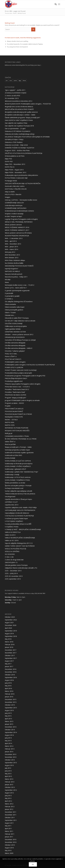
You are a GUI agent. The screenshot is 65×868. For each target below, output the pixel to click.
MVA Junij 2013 (10, 252)
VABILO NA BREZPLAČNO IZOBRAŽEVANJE (20, 538)
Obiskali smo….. (10, 315)
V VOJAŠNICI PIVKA (12, 527)
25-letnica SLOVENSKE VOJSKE (16, 93)
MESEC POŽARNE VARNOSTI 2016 (17, 227)
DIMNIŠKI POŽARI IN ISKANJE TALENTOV (20, 148)
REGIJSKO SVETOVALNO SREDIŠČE (17, 431)
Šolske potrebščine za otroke (15, 483)
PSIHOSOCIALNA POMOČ (14, 411)
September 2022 (11, 620)
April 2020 (8, 628)
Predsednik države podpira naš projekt (18, 373)
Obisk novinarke (10, 304)
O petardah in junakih (12, 296)
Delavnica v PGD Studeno (14, 142)
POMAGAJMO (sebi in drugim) (15, 362)
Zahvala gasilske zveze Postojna (16, 565)
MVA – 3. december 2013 (14, 238)
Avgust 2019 (9, 633)
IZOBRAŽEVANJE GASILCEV (14, 203)
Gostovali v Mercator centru (15, 186)
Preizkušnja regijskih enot (14, 381)
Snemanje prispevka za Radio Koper (17, 450)
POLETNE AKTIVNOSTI (13, 359)
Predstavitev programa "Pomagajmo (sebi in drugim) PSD (25, 376)
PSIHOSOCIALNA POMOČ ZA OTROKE (18, 414)
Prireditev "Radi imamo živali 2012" (17, 389)
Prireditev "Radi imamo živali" (15, 392)
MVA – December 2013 (13, 244)
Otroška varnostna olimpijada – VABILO (19, 348)
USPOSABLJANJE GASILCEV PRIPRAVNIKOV (20, 510)
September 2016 (11, 677)
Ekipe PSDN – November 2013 (16, 172)
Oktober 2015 (10, 705)
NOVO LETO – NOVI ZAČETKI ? (16, 288)
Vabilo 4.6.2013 (10, 535)
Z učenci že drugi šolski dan (14, 560)
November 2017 (11, 653)
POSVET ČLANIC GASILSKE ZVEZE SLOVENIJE (21, 370)
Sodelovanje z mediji (12, 474)
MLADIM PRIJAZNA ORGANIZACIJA (17, 236)
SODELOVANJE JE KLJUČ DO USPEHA (18, 461)
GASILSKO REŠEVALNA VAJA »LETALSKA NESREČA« (23, 183)
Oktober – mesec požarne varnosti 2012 (19, 334)
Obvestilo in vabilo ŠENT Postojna (17, 318)
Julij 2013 (8, 768)
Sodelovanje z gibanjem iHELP (15, 469)
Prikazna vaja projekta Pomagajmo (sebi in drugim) (23, 384)
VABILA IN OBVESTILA (13, 532)
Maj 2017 (8, 664)
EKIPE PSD (9, 161)
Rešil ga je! (9, 433)
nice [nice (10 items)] (11, 81)
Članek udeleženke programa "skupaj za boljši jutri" (23, 117)
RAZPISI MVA (9, 422)
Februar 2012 (10, 806)
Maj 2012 (8, 798)
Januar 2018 (9, 647)
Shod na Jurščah (10, 444)
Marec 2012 (9, 804)
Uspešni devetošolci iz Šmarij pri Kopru (18, 499)
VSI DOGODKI (10, 554)
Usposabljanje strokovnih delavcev (17, 513)
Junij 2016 (8, 683)
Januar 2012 (9, 809)
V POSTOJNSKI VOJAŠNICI (14, 521)
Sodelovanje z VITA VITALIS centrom (18, 477)
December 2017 (11, 650)
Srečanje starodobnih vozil (14, 488)
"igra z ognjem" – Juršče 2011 (15, 90)
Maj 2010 (8, 850)
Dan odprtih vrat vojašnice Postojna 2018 (19, 126)
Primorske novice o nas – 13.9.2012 (17, 387)
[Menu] (59, 4)
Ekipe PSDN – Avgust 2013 (14, 170)
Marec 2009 (9, 853)
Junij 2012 (8, 795)
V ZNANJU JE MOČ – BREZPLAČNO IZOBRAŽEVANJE (23, 529)
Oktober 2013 (10, 760)
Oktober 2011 (10, 817)
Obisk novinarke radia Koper (15, 307)
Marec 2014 (9, 746)
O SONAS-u (9, 299)
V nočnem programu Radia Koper (16, 518)
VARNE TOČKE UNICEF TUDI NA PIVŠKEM (20, 546)
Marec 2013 (9, 779)
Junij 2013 (8, 771)
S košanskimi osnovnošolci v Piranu (17, 436)
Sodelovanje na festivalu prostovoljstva (19, 463)
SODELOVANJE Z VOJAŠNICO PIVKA (17, 480)
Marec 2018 (9, 642)
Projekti (8, 406)
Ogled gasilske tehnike (13, 329)
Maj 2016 (8, 686)
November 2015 (11, 702)
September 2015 (11, 708)
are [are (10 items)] (7, 81)
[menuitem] (55, 4)
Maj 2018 (8, 639)
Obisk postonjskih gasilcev (14, 310)
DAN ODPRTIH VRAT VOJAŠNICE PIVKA (19, 120)
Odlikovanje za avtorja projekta (16, 326)
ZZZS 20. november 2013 (14, 576)
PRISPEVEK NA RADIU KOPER (15, 395)
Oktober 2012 (10, 787)
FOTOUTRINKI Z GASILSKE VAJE (16, 178)
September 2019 (11, 631)
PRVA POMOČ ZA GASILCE (14, 409)
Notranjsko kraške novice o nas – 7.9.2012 (20, 285)
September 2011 (11, 820)
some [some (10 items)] (15, 81)
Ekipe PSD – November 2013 (15, 164)
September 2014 (11, 732)
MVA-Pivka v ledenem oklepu (15, 260)
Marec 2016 (9, 691)
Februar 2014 (10, 749)
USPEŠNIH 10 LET (11, 502)
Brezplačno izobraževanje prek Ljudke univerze (21, 112)
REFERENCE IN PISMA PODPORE (17, 428)
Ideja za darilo (10, 192)
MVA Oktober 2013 (12, 258)
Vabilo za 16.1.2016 (12, 540)
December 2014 (11, 727)
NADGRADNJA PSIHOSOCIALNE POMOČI (19, 266)
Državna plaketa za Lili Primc (15, 156)
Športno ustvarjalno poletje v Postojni (18, 485)
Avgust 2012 (9, 793)
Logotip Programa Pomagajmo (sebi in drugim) (21, 219)
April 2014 (8, 743)
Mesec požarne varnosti (13, 225)
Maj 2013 (8, 774)
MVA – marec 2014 (11, 249)
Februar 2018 (10, 644)
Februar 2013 (10, 782)
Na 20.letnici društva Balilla (14, 263)
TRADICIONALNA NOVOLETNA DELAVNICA (20, 494)
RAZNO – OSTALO (11, 420)
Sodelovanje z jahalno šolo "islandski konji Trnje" (22, 472)
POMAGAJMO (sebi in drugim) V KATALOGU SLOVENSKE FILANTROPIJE (30, 365)
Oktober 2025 (10, 617)
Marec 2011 (9, 831)
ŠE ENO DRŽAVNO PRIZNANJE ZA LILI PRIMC (21, 439)
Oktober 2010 (10, 845)
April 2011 (8, 828)
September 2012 (11, 790)
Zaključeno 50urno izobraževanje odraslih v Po (21, 568)
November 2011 (11, 815)
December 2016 (11, 669)
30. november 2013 (12, 98)
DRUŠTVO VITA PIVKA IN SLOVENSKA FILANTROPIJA (24, 153)
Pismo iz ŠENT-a (11, 356)
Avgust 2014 (9, 735)
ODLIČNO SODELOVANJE (14, 323)
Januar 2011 (9, 837)
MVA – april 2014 (11, 241)
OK (33, 864)
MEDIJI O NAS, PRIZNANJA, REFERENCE (19, 222)
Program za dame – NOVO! (14, 403)
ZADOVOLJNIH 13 (11, 562)
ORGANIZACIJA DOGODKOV (15, 337)
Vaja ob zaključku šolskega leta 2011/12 (19, 543)
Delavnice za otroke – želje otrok (16, 145)
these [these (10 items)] (24, 81)
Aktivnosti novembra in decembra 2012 (19, 101)
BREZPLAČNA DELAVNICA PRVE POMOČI (19, 109)
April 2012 (8, 801)
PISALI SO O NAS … (12, 354)
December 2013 (11, 754)
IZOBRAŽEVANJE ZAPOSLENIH (16, 208)
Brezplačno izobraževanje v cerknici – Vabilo (20, 115)
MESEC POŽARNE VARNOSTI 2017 (17, 230)
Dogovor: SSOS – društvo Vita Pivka (17, 150)
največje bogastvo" (12, 269)
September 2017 (11, 658)
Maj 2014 (8, 741)
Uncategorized (10, 496)
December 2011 (11, 812)
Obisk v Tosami (10, 312)
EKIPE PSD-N (10, 167)
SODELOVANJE (10, 458)
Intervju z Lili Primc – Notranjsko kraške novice (21, 200)
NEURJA (8, 280)
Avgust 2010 (9, 848)
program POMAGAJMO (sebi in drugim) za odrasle (22, 400)
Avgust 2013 (9, 765)
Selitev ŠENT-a (10, 442)
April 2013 (8, 776)
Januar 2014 (9, 752)
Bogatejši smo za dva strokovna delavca (19, 106)
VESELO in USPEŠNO (12, 551)
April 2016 (8, 688)
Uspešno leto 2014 (12, 505)
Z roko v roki (9, 557)
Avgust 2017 (9, 661)
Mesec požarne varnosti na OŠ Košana (18, 233)
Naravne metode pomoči (14, 274)
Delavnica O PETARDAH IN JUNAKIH (18, 131)
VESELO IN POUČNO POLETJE (16, 549)
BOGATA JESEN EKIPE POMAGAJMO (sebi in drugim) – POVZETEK (28, 104)
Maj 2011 (8, 826)
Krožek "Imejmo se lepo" (14, 216)
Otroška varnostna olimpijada (15, 343)
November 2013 (11, 757)
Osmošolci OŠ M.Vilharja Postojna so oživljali (20, 340)
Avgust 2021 (9, 622)
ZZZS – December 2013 (13, 571)
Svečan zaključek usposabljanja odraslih (19, 491)
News (7, 282)
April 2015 (8, 719)
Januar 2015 (9, 724)
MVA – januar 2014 (11, 247)
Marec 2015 (9, 721)
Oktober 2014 (10, 730)
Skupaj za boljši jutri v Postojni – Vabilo (18, 447)
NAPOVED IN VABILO (12, 271)
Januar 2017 (9, 666)
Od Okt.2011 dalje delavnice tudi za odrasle (20, 321)
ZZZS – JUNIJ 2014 (11, 573)
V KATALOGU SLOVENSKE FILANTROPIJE (19, 516)
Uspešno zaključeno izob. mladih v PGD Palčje (21, 507)
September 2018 (11, 636)
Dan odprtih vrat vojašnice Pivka (16, 123)
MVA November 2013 (12, 255)
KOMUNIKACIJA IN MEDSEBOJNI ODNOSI (19, 211)
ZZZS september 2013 (13, 579)
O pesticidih (9, 293)
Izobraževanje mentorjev (14, 205)
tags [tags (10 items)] (20, 81)
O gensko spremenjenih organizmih (17, 290)
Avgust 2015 (9, 710)
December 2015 (11, 699)
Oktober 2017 (10, 655)
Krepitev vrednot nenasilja (14, 214)
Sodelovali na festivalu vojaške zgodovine (19, 453)
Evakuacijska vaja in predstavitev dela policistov (21, 175)
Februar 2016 (10, 694)
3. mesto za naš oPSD (12, 96)
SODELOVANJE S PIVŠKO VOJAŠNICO (18, 466)
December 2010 (11, 839)
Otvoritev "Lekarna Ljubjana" (15, 351)
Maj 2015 (8, 716)
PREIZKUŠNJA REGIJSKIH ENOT (16, 378)
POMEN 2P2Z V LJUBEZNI (14, 367)
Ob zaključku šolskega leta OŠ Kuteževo (19, 301)
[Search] (55, 4)
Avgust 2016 (9, 680)
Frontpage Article (11, 181)
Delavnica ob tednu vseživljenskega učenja (20, 134)
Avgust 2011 (9, 823)
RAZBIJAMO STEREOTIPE (14, 417)
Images (8, 197)
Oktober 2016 (10, 675)
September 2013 (11, 763)
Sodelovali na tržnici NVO (13, 455)
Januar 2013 (9, 784)
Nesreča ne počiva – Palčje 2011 (16, 277)
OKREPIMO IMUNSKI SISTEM (15, 332)
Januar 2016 (9, 697)
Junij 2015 (8, 713)
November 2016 (11, 672)
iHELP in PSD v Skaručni (13, 194)
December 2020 (11, 625)
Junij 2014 (8, 738)
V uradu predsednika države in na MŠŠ (18, 524)
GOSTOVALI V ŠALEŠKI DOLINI (16, 189)
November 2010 (11, 842)
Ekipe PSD (8, 159)
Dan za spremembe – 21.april (15, 128)
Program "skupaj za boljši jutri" (16, 398)
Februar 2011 (10, 834)
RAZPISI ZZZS (10, 425)
